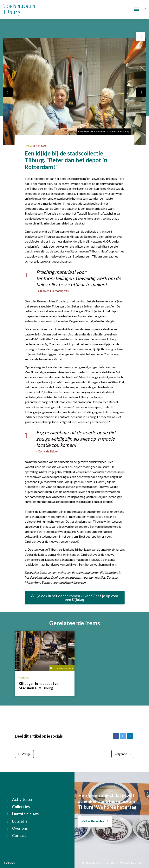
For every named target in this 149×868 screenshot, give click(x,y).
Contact (16, 835)
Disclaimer (9, 863)
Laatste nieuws (23, 814)
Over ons (17, 828)
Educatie (17, 821)
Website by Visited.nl (133, 863)
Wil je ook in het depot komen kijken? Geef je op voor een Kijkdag (74, 598)
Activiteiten (20, 799)
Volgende (124, 754)
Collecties (18, 807)
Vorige (23, 754)
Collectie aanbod (95, 821)
